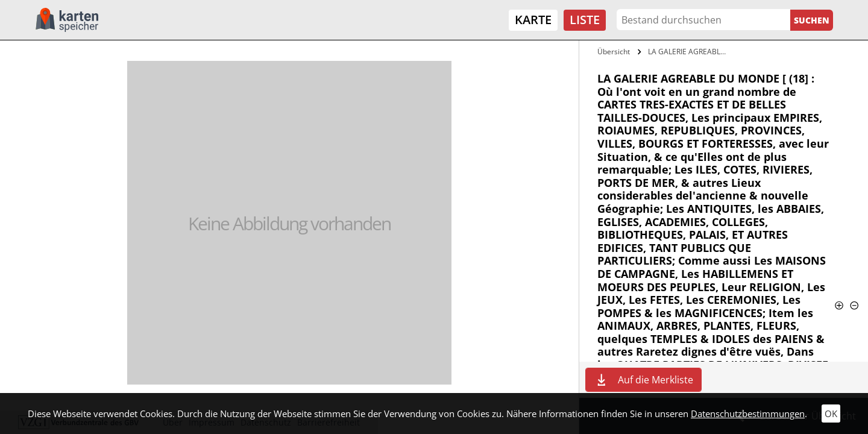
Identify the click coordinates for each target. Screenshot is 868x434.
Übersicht (614, 52)
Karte (533, 20)
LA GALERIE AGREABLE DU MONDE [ (689, 52)
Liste (585, 20)
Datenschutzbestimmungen (748, 414)
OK (831, 414)
